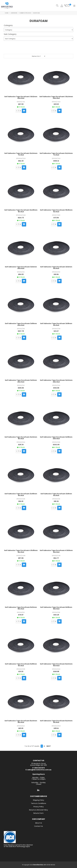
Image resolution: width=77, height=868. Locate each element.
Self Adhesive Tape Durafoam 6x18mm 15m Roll (56, 608)
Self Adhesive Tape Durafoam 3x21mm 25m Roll (21, 381)
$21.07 (56, 331)
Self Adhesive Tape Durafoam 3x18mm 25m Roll (21, 324)
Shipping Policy (38, 800)
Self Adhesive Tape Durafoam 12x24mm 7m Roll (21, 154)
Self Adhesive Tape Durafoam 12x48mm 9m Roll (21, 211)
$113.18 (56, 104)
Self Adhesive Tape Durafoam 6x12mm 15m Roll (21, 608)
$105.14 (56, 161)
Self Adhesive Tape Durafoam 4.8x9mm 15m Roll (56, 551)
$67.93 (21, 104)
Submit (8, 44)
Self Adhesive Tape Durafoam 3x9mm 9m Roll (56, 495)
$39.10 (56, 728)
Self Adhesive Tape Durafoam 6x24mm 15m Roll (56, 665)
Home (7, 13)
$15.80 (56, 274)
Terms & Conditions (38, 803)
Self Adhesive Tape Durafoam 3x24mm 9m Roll (21, 438)
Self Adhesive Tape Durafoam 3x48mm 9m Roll (21, 495)
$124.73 (21, 218)
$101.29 (56, 615)
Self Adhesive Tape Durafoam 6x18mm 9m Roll (21, 665)
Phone (65, 5)
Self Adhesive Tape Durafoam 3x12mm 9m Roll (56, 268)
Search (57, 5)
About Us (39, 823)
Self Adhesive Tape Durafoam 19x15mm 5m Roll (56, 211)
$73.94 (56, 218)
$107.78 (21, 331)
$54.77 (56, 558)
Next (49, 746)
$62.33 (21, 161)
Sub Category (10, 34)
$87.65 (21, 558)
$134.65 (56, 388)
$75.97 (21, 615)
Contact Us (38, 826)
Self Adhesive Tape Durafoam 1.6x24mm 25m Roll (56, 97)
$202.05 (56, 445)
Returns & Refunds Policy (38, 810)
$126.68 (56, 672)
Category (8, 25)
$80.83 (21, 274)
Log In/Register (61, 5)
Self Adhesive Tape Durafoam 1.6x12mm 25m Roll (21, 97)
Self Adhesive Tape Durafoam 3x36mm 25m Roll (56, 438)
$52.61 (21, 501)
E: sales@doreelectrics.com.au (38, 770)
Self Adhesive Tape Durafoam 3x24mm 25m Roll (56, 381)
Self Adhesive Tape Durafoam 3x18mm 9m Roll (56, 324)
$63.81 (21, 728)
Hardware (14, 13)
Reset (39, 50)
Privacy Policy (39, 807)
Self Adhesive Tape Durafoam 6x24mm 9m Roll (56, 722)
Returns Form (38, 813)
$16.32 (56, 501)
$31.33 (21, 672)
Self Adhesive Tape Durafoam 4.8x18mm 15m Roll (21, 551)
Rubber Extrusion (25, 13)
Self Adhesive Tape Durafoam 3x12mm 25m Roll (21, 268)
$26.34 (21, 445)
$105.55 (21, 388)
